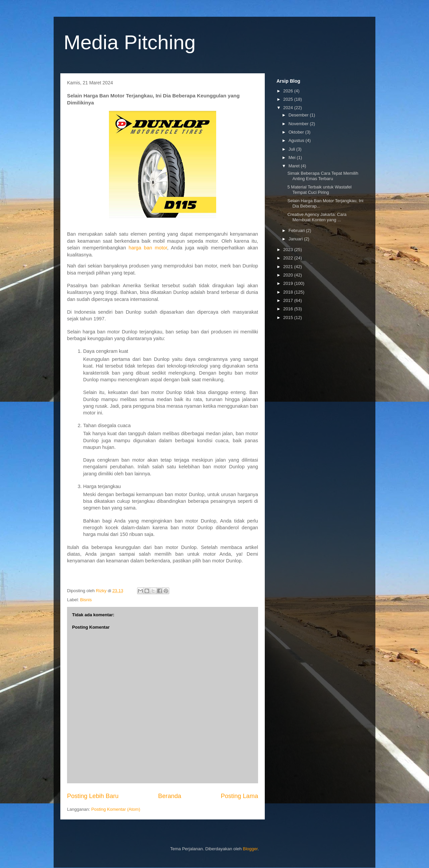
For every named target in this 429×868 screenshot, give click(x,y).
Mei (293, 157)
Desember (299, 115)
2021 (289, 267)
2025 (289, 99)
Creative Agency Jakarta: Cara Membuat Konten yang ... (317, 217)
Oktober (297, 132)
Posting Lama (239, 796)
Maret (295, 166)
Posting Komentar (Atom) (116, 809)
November (299, 124)
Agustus (297, 140)
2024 (289, 108)
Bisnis (86, 600)
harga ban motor (148, 248)
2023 (289, 250)
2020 (289, 275)
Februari (297, 230)
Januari (296, 239)
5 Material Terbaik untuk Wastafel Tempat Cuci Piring (319, 190)
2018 (289, 292)
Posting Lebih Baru (93, 796)
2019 (289, 283)
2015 (289, 318)
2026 (289, 91)
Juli (292, 149)
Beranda (170, 796)
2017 (289, 300)
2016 (289, 309)
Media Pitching (130, 42)
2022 (289, 258)
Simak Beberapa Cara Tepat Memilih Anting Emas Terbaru (323, 176)
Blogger (250, 849)
